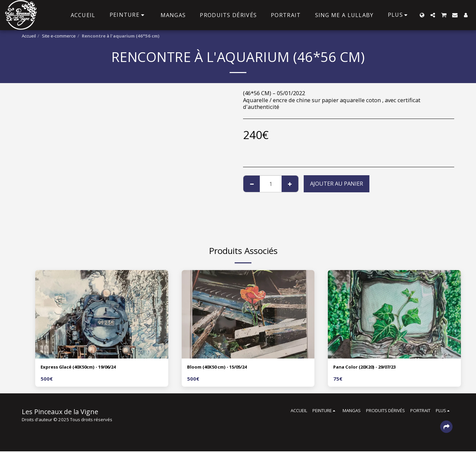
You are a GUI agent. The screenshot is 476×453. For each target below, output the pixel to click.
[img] (102, 314)
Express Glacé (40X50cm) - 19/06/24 (88, 368)
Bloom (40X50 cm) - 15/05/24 (225, 368)
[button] (433, 15)
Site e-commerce (59, 36)
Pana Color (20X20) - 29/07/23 (372, 368)
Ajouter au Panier (337, 183)
